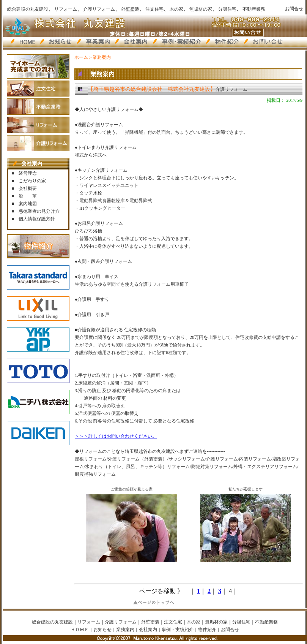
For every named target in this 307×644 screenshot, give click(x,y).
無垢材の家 (201, 9)
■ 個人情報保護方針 (33, 219)
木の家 (176, 9)
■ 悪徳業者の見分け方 (35, 211)
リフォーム (66, 9)
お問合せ (294, 9)
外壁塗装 (130, 9)
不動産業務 (254, 9)
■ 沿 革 (24, 196)
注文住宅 (154, 9)
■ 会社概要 (24, 188)
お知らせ (102, 630)
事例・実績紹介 (178, 630)
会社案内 (148, 630)
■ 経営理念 (24, 173)
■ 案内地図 (24, 204)
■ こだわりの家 (29, 181)
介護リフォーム (99, 9)
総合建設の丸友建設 (28, 9)
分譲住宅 (227, 9)
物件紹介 (207, 630)
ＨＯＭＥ (80, 630)
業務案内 (125, 630)
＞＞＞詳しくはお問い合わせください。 (116, 436)
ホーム (81, 57)
